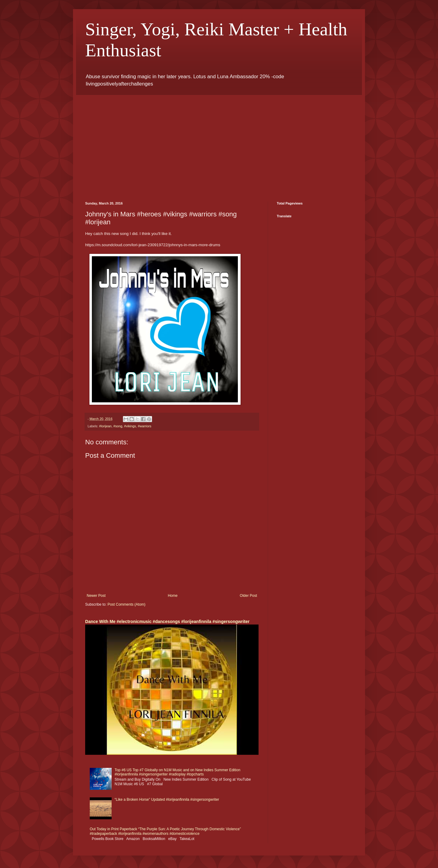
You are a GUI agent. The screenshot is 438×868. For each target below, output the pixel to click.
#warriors (144, 426)
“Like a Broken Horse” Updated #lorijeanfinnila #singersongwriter (167, 800)
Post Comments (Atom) (126, 604)
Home (173, 596)
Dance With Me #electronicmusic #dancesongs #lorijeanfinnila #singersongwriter (167, 621)
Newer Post (96, 596)
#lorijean (105, 426)
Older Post (248, 596)
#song (118, 426)
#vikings (130, 426)
